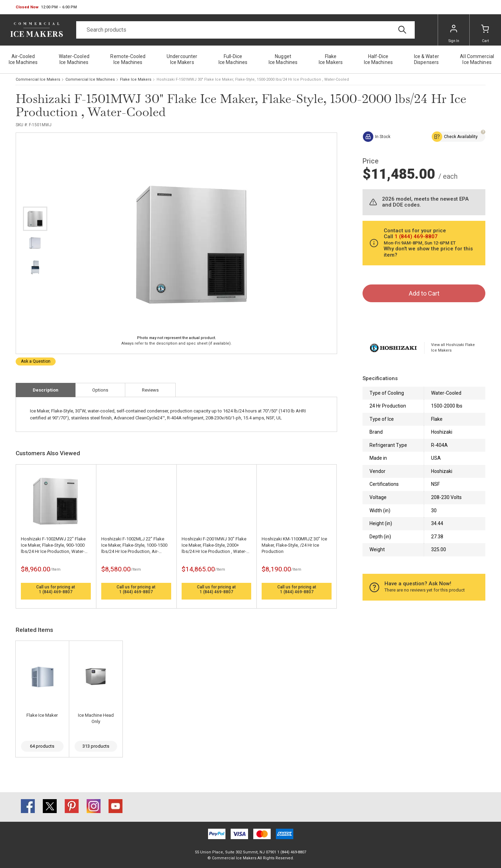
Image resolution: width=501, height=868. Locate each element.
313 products (96, 746)
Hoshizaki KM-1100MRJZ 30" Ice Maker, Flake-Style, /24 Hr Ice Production (294, 545)
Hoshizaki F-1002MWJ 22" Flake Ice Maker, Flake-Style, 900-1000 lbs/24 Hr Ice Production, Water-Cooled (53, 545)
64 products (42, 746)
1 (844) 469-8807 (56, 592)
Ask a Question (36, 361)
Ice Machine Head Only (96, 718)
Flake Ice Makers (136, 79)
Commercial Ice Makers (38, 79)
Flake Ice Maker (42, 715)
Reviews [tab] (150, 390)
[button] (46, 7)
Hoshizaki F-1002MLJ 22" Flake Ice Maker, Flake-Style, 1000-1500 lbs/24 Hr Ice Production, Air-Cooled (134, 545)
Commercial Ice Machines (90, 79)
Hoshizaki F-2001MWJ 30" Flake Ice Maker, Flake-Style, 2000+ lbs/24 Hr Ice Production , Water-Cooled (214, 545)
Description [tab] (46, 390)
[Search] (245, 30)
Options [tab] (100, 390)
